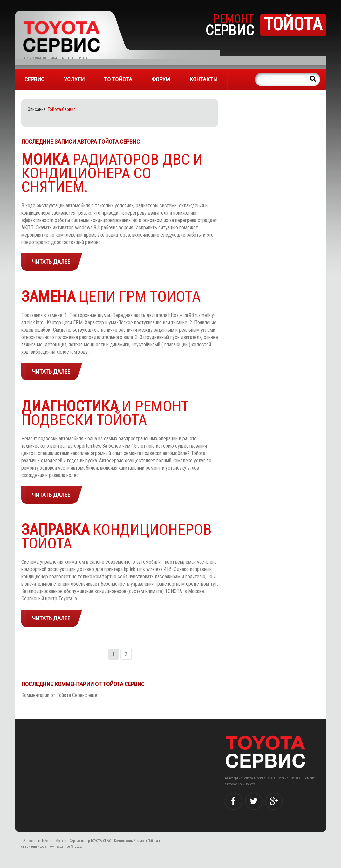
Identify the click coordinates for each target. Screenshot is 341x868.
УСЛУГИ (74, 79)
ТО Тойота (118, 79)
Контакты (204, 79)
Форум (161, 79)
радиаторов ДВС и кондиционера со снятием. (112, 173)
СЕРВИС (34, 79)
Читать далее (51, 262)
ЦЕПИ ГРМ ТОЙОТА (111, 296)
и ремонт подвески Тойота (105, 413)
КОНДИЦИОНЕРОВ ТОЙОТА (116, 536)
